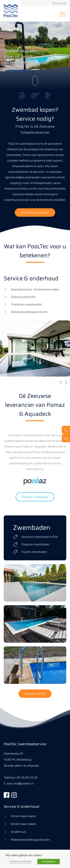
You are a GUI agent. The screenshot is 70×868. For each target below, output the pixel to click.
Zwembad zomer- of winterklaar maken (35, 290)
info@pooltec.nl (23, 784)
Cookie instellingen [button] (21, 861)
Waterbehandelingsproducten (29, 312)
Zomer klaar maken (23, 816)
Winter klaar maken (24, 824)
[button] (61, 382)
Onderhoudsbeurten (23, 297)
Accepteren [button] (49, 862)
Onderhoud (18, 832)
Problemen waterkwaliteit (27, 304)
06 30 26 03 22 (27, 778)
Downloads (59, 3)
